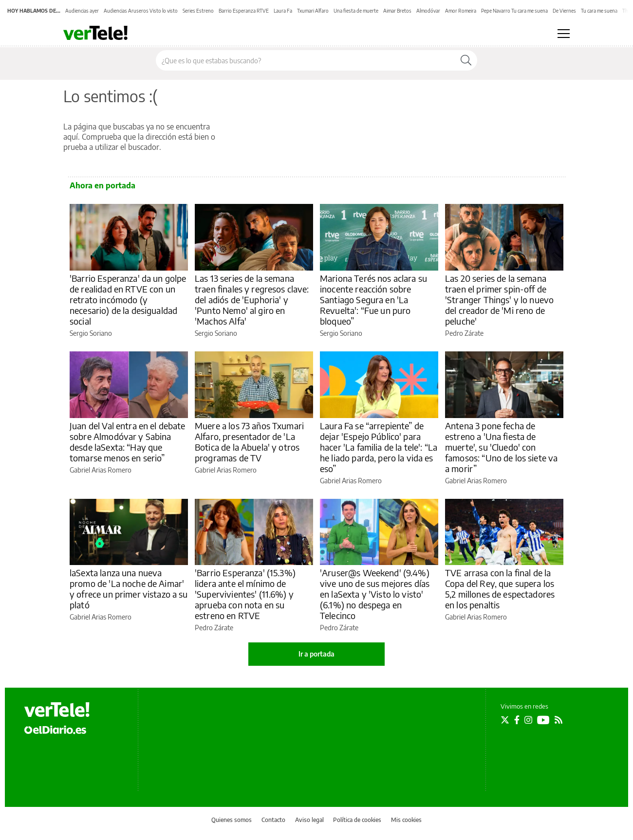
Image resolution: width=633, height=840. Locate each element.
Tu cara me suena (599, 11)
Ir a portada (316, 654)
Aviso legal (309, 820)
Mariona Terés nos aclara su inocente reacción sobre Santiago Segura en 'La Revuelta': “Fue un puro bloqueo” (373, 300)
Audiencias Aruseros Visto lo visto (141, 11)
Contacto (273, 820)
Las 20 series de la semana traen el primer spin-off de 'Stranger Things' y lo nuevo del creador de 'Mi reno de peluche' (499, 300)
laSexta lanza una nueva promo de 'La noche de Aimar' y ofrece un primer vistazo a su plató (129, 589)
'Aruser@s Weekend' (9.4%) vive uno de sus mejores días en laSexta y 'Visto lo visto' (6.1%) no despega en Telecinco (375, 594)
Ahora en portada (102, 185)
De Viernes (564, 11)
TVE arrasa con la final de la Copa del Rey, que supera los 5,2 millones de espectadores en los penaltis (500, 589)
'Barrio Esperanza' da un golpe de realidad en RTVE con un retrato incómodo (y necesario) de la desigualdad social (128, 300)
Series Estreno (198, 11)
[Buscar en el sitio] (306, 60)
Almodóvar (428, 11)
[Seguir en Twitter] (505, 720)
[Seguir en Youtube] (543, 720)
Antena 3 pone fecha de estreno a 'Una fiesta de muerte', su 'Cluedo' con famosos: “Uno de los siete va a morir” (501, 447)
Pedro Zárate (464, 333)
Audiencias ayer (82, 11)
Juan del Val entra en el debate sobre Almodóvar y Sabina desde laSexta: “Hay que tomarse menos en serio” (128, 442)
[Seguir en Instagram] (528, 720)
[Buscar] (466, 60)
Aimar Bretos (397, 11)
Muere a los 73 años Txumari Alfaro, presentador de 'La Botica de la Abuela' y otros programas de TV (249, 442)
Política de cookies (357, 820)
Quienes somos (232, 820)
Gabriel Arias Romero (101, 470)
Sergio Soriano (91, 333)
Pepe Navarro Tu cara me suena (514, 11)
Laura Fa (283, 11)
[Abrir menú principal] (564, 34)
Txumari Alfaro (313, 11)
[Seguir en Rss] (559, 720)
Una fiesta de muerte (356, 11)
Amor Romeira (461, 11)
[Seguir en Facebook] (517, 720)
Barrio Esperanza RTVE (244, 11)
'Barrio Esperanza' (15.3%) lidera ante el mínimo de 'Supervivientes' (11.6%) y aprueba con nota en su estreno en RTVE (245, 594)
